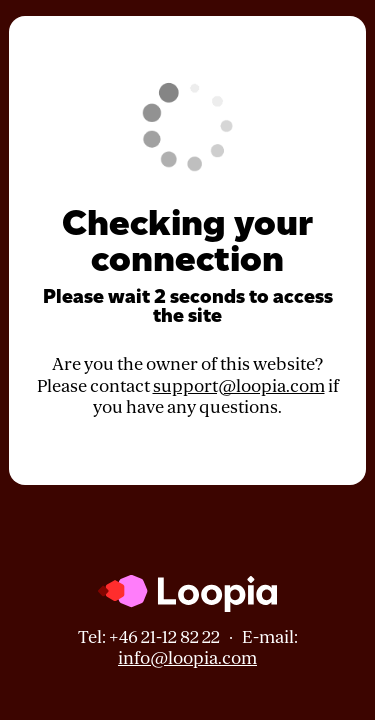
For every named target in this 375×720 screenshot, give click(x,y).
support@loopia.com (239, 386)
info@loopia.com (187, 658)
